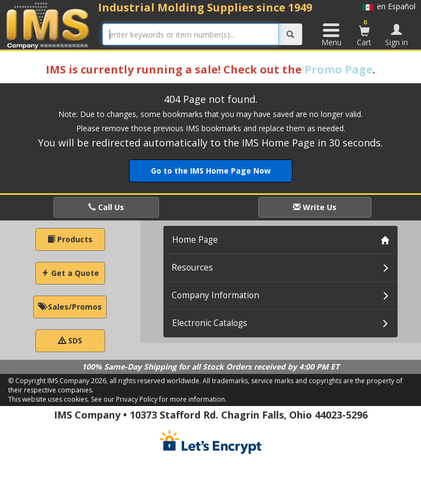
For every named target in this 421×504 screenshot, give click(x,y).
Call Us (106, 207)
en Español (389, 6)
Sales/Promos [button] (70, 307)
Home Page (195, 240)
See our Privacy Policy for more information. (159, 399)
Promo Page (338, 69)
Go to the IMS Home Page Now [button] (211, 171)
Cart (364, 33)
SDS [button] (70, 340)
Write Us (315, 207)
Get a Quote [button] (70, 273)
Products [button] (70, 239)
